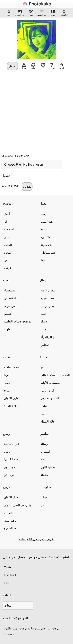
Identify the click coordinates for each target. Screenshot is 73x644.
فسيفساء (10, 290)
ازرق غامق (47, 390)
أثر (5, 222)
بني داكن (9, 475)
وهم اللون (10, 521)
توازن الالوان (12, 398)
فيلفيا (44, 406)
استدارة (45, 452)
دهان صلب (47, 222)
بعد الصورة (11, 528)
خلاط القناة (11, 406)
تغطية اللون (48, 467)
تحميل (24, 66)
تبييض (7, 314)
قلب (43, 329)
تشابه (44, 229)
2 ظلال (8, 513)
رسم (43, 214)
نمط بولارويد (48, 290)
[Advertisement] (36, 111)
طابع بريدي (47, 306)
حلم (43, 414)
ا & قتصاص (11, 298)
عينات (53, 13)
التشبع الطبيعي (50, 398)
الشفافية (9, 229)
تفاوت (8, 329)
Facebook (10, 575)
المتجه (8, 245)
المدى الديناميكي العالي (55, 375)
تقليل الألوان (11, 497)
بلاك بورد (46, 237)
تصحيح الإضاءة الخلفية (18, 321)
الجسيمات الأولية (51, 383)
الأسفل (64, 13)
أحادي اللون (11, 467)
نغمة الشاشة (12, 367)
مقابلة (44, 475)
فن (6, 260)
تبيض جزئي (11, 306)
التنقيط (45, 260)
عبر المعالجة (12, 444)
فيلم (43, 314)
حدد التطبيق (42, 13)
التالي (62, 66)
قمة (9, 13)
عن (42, 505)
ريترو (7, 452)
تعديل (31, 13)
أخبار (7, 214)
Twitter (8, 567)
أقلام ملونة (47, 245)
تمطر (7, 383)
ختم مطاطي (48, 253)
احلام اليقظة (48, 421)
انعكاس (45, 345)
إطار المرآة (47, 337)
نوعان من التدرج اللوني (18, 505)
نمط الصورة (48, 298)
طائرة (7, 253)
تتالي (7, 237)
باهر (43, 367)
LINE (7, 583)
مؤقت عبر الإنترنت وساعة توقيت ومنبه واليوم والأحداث (32, 631)
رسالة (44, 444)
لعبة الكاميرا (11, 459)
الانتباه (44, 321)
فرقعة (7, 268)
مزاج (7, 390)
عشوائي (52, 66)
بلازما (7, 375)
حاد (43, 459)
